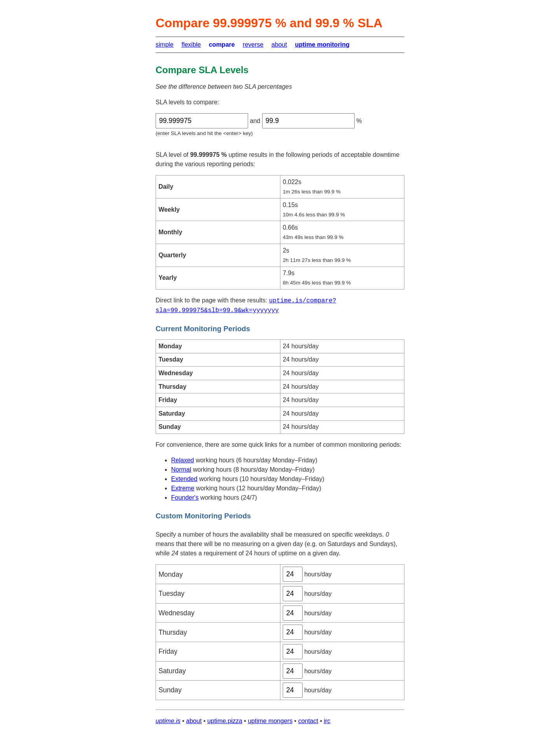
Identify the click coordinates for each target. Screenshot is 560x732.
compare (222, 45)
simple (164, 45)
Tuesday (171, 593)
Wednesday (176, 613)
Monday (171, 574)
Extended (184, 479)
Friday (168, 651)
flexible (191, 45)
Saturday (172, 671)
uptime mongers (270, 721)
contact (308, 721)
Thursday (172, 632)
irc (327, 721)
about (279, 45)
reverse (253, 45)
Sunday (170, 690)
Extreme (183, 488)
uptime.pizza (225, 721)
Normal (181, 470)
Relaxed (183, 460)
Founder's (185, 498)
